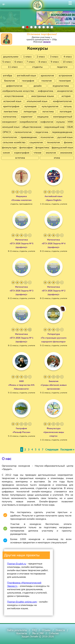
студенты (37, 67)
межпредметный (63, 117)
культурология (50, 106)
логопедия (66, 112)
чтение (37, 153)
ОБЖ (70, 127)
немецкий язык (11, 127)
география (28, 81)
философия (26, 148)
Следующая (52, 449)
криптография (11, 106)
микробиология (28, 122)
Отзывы (46, 630)
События (54, 633)
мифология (47, 122)
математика (10, 117)
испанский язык (12, 101)
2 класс (41, 57)
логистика (48, 112)
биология (10, 81)
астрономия (65, 76)
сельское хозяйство (14, 142)
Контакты (22, 633)
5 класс (7, 62)
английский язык (26, 76)
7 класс (31, 62)
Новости (60, 630)
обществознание (32, 127)
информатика (46, 91)
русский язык (65, 137)
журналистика (61, 86)
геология (47, 81)
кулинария (30, 106)
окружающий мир (54, 127)
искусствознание (14, 96)
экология (51, 153)
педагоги (62, 67)
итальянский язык (37, 101)
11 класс (13, 67)
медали (47, 42)
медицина (43, 117)
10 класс (68, 62)
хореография (22, 153)
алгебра (7, 76)
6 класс (19, 62)
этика (57, 158)
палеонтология (23, 132)
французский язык (62, 148)
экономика (66, 153)
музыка (60, 122)
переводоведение (62, 132)
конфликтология (62, 101)
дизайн (38, 86)
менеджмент (9, 122)
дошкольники (11, 57)
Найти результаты (17, 630)
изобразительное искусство (18, 91)
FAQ (34, 630)
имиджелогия (65, 91)
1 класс (28, 57)
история (66, 96)
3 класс (54, 57)
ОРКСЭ (7, 132)
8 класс (43, 62)
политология (10, 137)
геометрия (65, 81)
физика (68, 142)
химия (6, 153)
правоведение (29, 137)
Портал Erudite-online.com (22, 602)
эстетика (20, 158)
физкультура (9, 148)
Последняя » (67, 449)
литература (30, 112)
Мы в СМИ (38, 633)
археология (47, 76)
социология (36, 142)
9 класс (55, 62)
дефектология (14, 86)
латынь (68, 106)
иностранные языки (43, 96)
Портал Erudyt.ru (17, 564)
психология (47, 137)
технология (53, 142)
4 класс (68, 57)
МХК (70, 122)
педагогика (42, 132)
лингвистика (11, 112)
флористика (42, 148)
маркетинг (27, 117)
